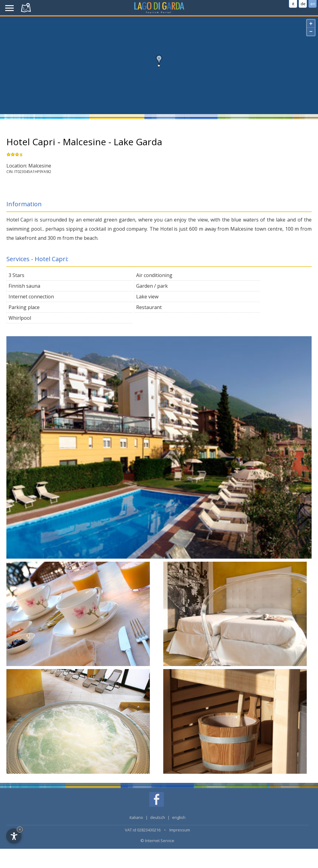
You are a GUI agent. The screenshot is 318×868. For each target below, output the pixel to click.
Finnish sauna (24, 286)
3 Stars (16, 275)
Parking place (24, 307)
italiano (136, 817)
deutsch (158, 817)
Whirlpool (20, 318)
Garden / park (152, 286)
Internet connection (31, 297)
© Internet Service (157, 841)
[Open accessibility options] (14, 836)
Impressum (180, 830)
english (179, 817)
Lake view (147, 297)
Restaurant (149, 307)
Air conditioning (154, 275)
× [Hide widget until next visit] (20, 829)
